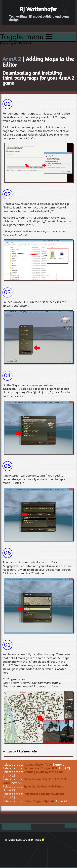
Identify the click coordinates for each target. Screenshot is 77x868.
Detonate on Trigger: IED (40, 768)
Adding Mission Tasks (38, 765)
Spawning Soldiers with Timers (44, 787)
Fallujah (8, 117)
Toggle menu (26, 37)
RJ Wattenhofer (27, 752)
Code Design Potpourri (39, 801)
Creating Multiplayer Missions (43, 772)
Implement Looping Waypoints (44, 794)
